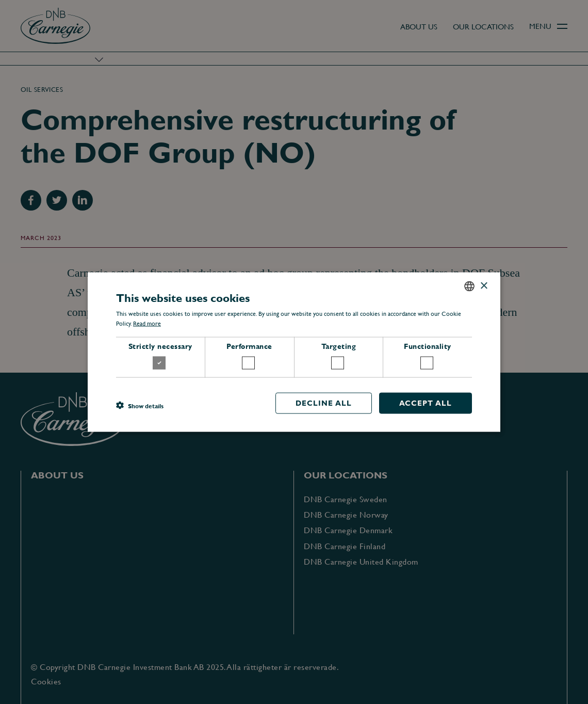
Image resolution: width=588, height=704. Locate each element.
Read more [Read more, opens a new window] (147, 324)
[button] (140, 406)
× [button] (484, 286)
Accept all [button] (426, 403)
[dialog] (294, 352)
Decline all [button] (324, 403)
